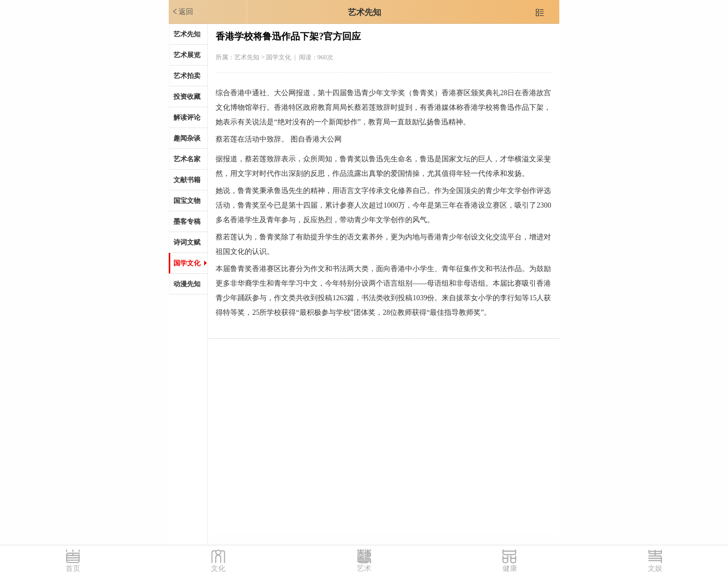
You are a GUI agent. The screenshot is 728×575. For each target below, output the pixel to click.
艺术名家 (187, 159)
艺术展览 (187, 55)
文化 (218, 568)
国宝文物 (187, 201)
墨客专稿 (187, 221)
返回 (182, 11)
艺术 (364, 568)
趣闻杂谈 (187, 138)
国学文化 (187, 263)
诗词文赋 (187, 242)
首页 (73, 568)
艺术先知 (365, 12)
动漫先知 (187, 284)
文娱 (655, 568)
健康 (510, 568)
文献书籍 (187, 180)
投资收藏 (187, 97)
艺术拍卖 (187, 76)
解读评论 (187, 117)
